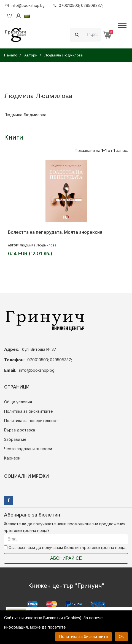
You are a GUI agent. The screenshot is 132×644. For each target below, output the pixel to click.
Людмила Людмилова (38, 245)
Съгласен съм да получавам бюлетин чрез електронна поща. (65, 547)
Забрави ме (15, 439)
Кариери (12, 458)
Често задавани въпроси (28, 449)
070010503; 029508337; (80, 5)
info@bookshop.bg (26, 5)
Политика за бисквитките (28, 411)
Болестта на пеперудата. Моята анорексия (55, 232)
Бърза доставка (20, 430)
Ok (121, 636)
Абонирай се (66, 558)
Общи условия (18, 402)
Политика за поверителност (31, 421)
